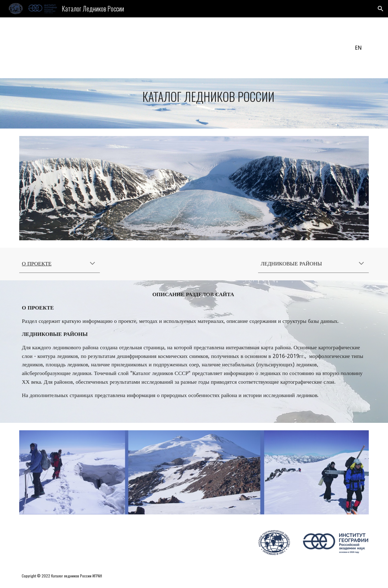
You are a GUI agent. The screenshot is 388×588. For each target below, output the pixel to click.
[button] (381, 9)
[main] (194, 103)
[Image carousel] (194, 188)
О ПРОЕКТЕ (37, 264)
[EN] (358, 48)
